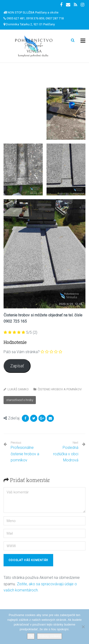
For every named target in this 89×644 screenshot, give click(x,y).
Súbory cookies (49, 636)
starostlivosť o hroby (20, 400)
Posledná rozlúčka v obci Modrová (66, 454)
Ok (31, 636)
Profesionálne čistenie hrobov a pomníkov (26, 452)
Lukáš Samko (18, 389)
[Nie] (83, 627)
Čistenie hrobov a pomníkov (60, 389)
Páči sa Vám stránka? (22, 352)
